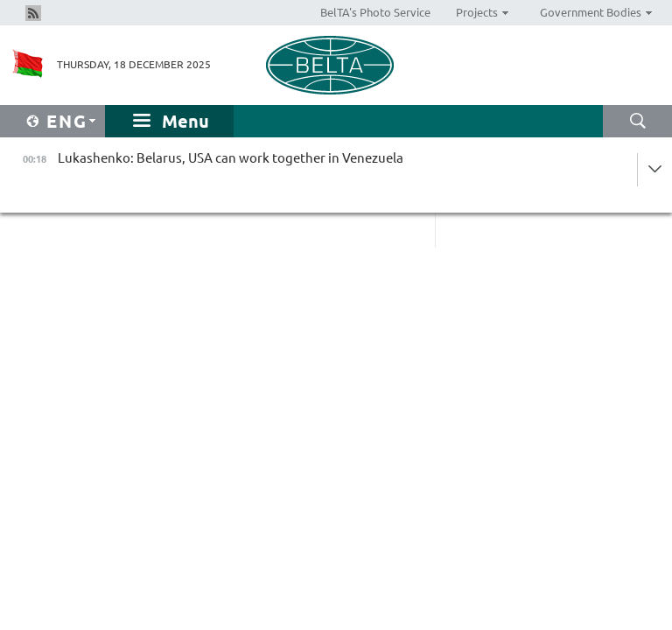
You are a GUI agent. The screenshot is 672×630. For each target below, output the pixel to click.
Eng (67, 121)
